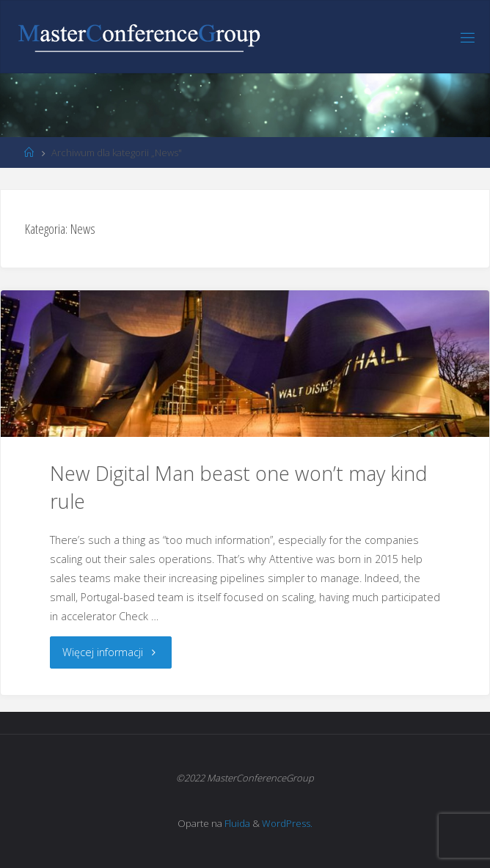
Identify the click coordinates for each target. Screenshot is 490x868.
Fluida (236, 823)
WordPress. (287, 823)
